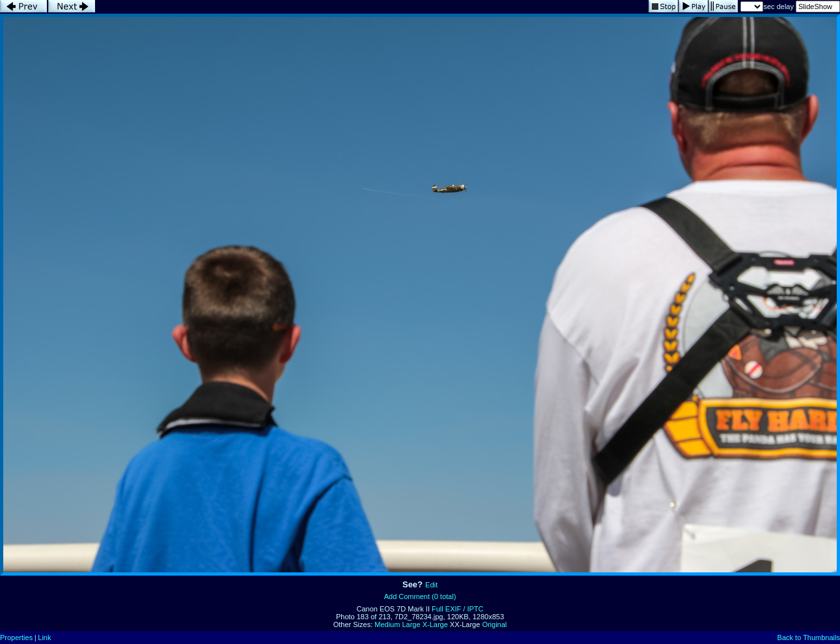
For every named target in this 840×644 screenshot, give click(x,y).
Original (494, 624)
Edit (431, 585)
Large (411, 624)
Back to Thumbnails (809, 637)
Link (44, 637)
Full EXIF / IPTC (457, 609)
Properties (16, 637)
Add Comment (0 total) (420, 596)
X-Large (435, 624)
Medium (387, 624)
